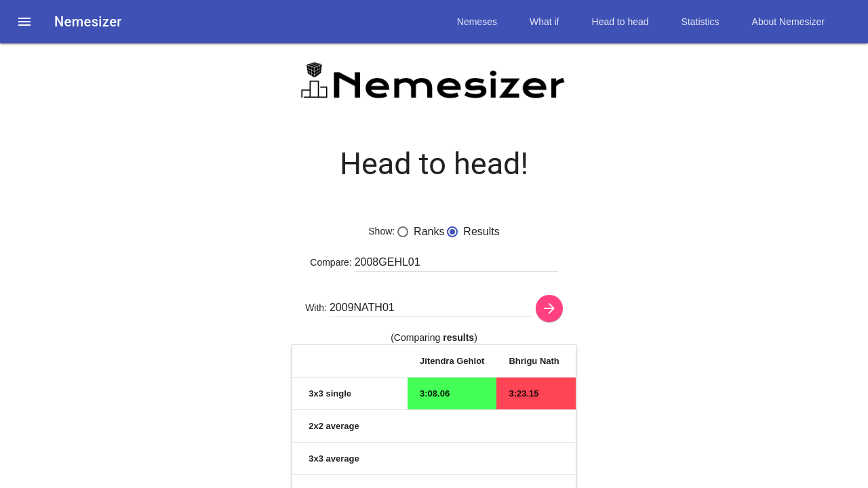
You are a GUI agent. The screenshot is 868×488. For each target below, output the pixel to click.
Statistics (701, 22)
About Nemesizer (788, 22)
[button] (24, 22)
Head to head (620, 22)
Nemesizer (88, 22)
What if (545, 22)
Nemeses (477, 22)
